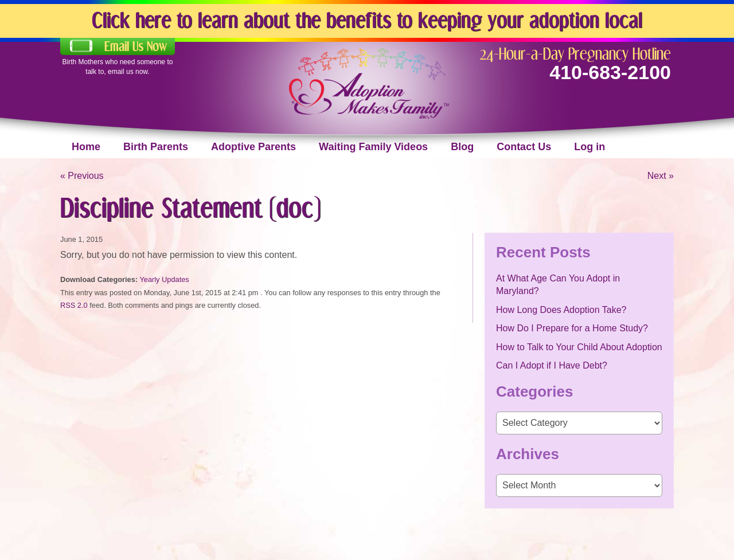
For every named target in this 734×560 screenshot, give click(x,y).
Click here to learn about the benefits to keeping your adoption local (367, 20)
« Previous (82, 176)
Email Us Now (136, 46)
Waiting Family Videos (373, 147)
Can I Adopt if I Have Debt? (552, 365)
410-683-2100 (610, 72)
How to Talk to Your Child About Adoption (579, 347)
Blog (462, 147)
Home (86, 147)
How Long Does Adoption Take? (561, 310)
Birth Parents (156, 147)
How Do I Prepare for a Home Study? (572, 328)
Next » (661, 176)
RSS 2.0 (74, 305)
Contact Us (524, 147)
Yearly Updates (164, 279)
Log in (589, 147)
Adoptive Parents (253, 147)
